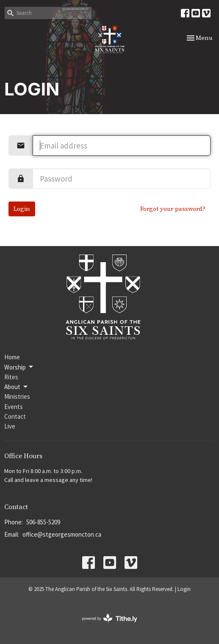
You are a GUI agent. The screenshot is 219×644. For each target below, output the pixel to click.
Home (12, 357)
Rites (11, 377)
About (17, 387)
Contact (15, 416)
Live (10, 426)
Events (14, 407)
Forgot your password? (173, 209)
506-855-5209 (43, 522)
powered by (109, 618)
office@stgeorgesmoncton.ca (62, 534)
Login (22, 209)
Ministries (17, 396)
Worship (19, 367)
